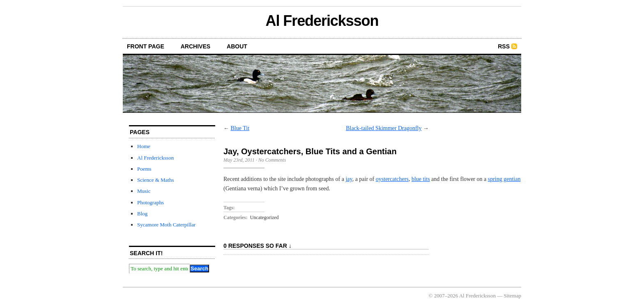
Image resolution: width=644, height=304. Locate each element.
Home (144, 146)
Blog (142, 214)
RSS (504, 46)
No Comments (272, 160)
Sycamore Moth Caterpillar (166, 225)
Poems (144, 169)
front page (146, 46)
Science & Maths (156, 180)
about (237, 46)
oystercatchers (392, 179)
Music (144, 191)
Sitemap (512, 296)
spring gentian (504, 179)
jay (349, 179)
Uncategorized (264, 217)
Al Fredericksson (322, 21)
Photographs (151, 202)
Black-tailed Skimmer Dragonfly (384, 128)
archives (195, 46)
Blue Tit (240, 128)
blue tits (421, 179)
